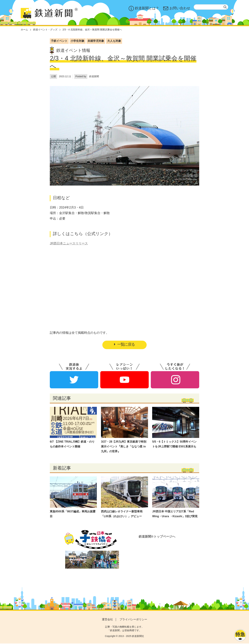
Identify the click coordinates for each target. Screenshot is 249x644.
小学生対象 (77, 41)
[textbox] (211, 7)
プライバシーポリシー (133, 620)
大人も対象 (114, 41)
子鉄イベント (59, 41)
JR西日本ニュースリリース (69, 243)
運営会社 (107, 620)
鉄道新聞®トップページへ (157, 537)
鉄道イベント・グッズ (45, 30)
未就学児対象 (96, 41)
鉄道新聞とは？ (144, 8)
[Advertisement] (124, 280)
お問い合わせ (177, 8)
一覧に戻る (124, 345)
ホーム (24, 30)
